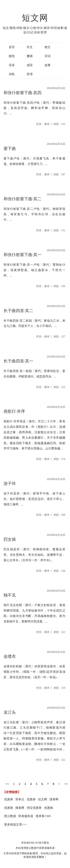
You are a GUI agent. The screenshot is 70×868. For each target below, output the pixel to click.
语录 (12, 65)
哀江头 (10, 712)
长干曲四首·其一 (18, 361)
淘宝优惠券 (34, 808)
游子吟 (10, 484)
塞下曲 (10, 149)
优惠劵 (31, 799)
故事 (48, 65)
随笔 (12, 56)
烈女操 (10, 539)
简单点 (20, 799)
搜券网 (54, 799)
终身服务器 (26, 816)
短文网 (35, 18)
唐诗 (30, 56)
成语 (30, 65)
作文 (30, 47)
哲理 (30, 74)
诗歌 (12, 74)
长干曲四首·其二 (18, 311)
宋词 (48, 56)
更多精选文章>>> (16, 825)
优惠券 (9, 799)
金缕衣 (10, 656)
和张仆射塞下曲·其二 (23, 199)
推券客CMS (43, 816)
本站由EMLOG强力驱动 (35, 843)
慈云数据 (10, 816)
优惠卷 (9, 808)
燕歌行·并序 (14, 411)
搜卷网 (20, 808)
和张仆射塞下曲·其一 (23, 255)
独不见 (10, 595)
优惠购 (49, 808)
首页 (12, 47)
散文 (48, 47)
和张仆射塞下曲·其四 (23, 93)
